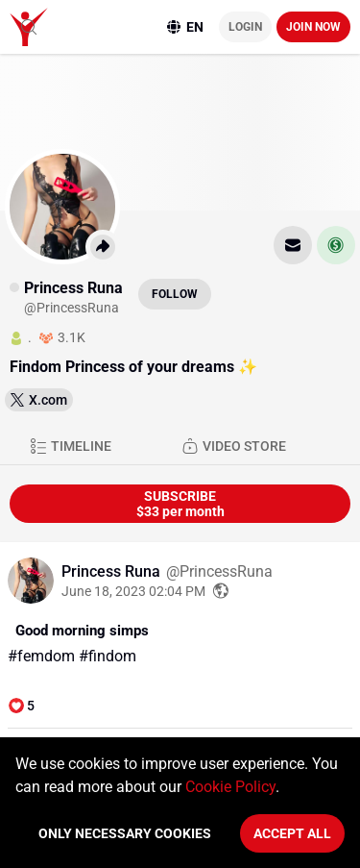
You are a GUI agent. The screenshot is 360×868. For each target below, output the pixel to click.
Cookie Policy (230, 787)
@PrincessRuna (219, 571)
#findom (108, 656)
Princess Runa (113, 571)
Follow (175, 294)
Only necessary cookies (125, 833)
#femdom (41, 656)
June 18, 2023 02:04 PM (133, 591)
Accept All (292, 833)
